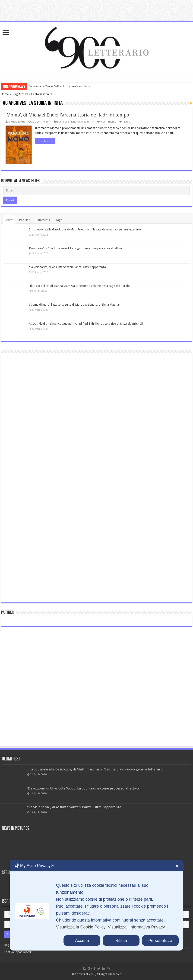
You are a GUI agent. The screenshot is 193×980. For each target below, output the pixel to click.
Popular (24, 220)
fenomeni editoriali (83, 122)
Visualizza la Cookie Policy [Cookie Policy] (81, 927)
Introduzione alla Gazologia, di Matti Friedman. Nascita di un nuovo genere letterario (85, 229)
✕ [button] (177, 866)
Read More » (45, 141)
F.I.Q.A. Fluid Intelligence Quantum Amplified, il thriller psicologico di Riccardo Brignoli (86, 323)
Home (5, 94)
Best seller (63, 122)
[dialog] (97, 905)
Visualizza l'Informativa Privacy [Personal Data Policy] (136, 927)
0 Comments (108, 122)
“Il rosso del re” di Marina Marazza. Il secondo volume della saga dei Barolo (79, 286)
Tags (59, 220)
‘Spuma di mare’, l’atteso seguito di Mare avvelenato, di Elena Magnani (75, 305)
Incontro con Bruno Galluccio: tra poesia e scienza (60, 86)
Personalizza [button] (160, 941)
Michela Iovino (17, 122)
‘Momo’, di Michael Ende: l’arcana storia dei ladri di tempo (67, 115)
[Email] (96, 190)
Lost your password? (18, 952)
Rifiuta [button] (121, 941)
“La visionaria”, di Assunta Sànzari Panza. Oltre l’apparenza (67, 267)
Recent (9, 220)
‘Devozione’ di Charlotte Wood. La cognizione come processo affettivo (75, 248)
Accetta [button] (82, 941)
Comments (43, 220)
